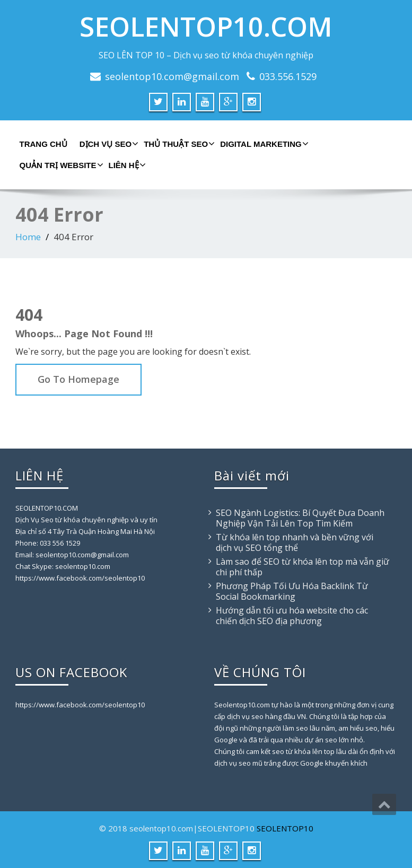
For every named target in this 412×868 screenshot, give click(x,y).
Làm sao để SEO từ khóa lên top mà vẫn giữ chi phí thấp (303, 567)
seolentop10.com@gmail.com (172, 76)
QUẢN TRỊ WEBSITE (60, 165)
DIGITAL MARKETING (263, 144)
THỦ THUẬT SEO (178, 144)
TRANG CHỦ (43, 144)
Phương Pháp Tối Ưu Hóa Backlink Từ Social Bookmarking (292, 591)
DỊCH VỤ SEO (108, 144)
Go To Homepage (78, 379)
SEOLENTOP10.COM (206, 27)
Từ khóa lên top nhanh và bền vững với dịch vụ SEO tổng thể (295, 542)
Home (28, 237)
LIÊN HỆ (126, 165)
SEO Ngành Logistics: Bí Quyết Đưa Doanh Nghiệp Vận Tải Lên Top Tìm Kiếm (300, 518)
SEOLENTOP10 (285, 828)
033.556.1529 (288, 76)
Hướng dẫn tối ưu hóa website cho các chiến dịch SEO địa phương (292, 616)
